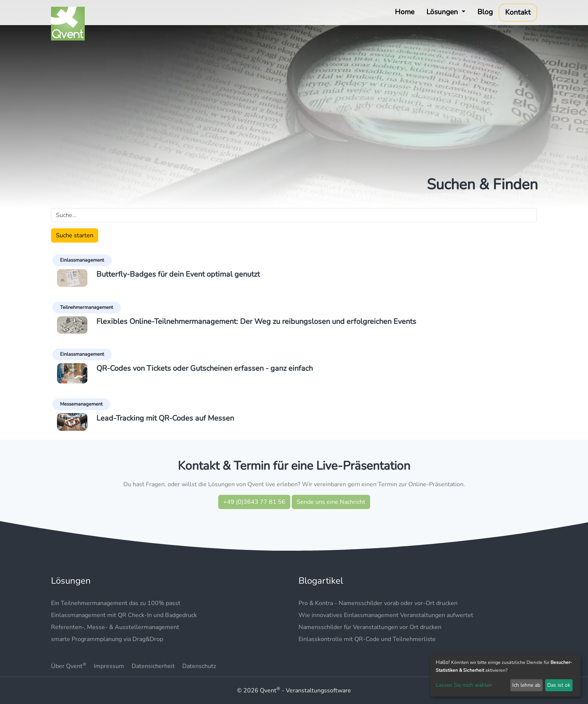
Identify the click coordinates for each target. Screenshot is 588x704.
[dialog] (505, 676)
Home (405, 12)
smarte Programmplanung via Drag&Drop (107, 639)
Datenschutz (199, 666)
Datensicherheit (153, 666)
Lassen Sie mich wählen (464, 685)
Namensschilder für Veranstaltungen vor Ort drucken (370, 627)
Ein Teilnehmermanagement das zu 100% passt (116, 603)
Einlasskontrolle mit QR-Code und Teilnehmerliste (367, 639)
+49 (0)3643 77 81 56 (254, 502)
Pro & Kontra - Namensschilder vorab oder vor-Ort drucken (378, 603)
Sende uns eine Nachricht (331, 502)
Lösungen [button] (443, 12)
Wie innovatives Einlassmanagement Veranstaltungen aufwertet (386, 615)
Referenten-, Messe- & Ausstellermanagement (115, 627)
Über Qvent (69, 666)
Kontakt (518, 12)
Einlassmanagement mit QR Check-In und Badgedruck (124, 615)
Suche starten (75, 235)
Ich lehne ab (526, 685)
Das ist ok (559, 685)
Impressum (109, 666)
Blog (485, 12)
